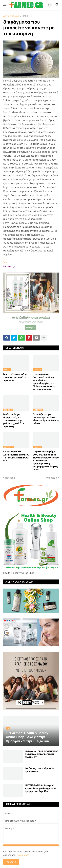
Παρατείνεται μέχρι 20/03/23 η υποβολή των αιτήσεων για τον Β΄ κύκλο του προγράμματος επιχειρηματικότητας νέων (46, 460)
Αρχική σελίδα (11, 16)
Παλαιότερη (50, 478)
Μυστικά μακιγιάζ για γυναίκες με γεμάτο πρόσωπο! (16, 377)
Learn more (23, 855)
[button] (5, 5)
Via (5, 262)
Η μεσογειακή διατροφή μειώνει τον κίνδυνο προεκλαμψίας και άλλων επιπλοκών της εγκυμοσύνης (44, 382)
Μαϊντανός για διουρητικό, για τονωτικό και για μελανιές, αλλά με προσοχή (14, 420)
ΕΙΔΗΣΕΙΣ (27, 16)
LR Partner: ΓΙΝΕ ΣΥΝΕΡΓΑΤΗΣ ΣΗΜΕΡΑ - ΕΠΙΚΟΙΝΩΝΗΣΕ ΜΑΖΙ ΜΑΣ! (16, 456)
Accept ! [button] (11, 862)
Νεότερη (10, 478)
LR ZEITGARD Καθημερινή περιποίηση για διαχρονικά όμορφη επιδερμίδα (41, 788)
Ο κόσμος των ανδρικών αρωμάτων (39, 770)
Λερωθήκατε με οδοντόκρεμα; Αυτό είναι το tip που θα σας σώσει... (46, 419)
